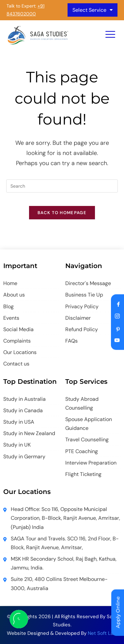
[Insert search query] (62, 186)
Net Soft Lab (102, 633)
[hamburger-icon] (110, 35)
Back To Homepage (62, 213)
